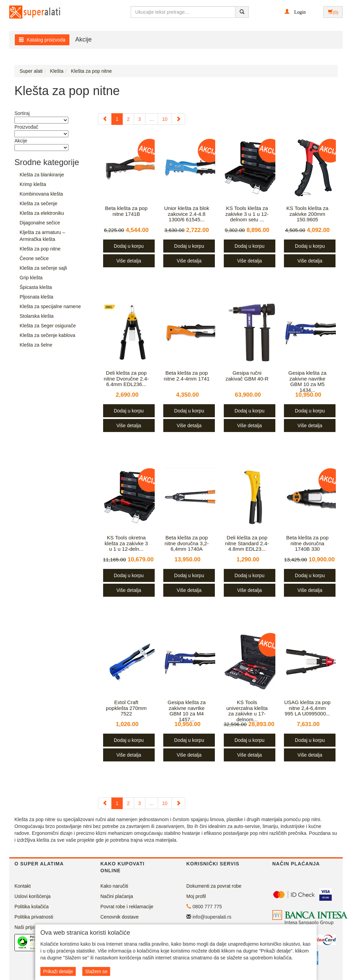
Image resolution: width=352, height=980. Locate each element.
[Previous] (105, 119)
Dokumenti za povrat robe (214, 886)
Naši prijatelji (28, 927)
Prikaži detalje (58, 971)
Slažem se (96, 971)
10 (165, 119)
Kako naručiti (114, 886)
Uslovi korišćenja (32, 896)
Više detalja (129, 261)
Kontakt (23, 886)
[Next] (178, 119)
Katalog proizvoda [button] (42, 40)
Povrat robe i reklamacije (127, 907)
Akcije (84, 39)
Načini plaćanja (117, 896)
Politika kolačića (32, 907)
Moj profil (196, 896)
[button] (295, 12)
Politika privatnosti (34, 917)
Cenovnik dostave (119, 917)
